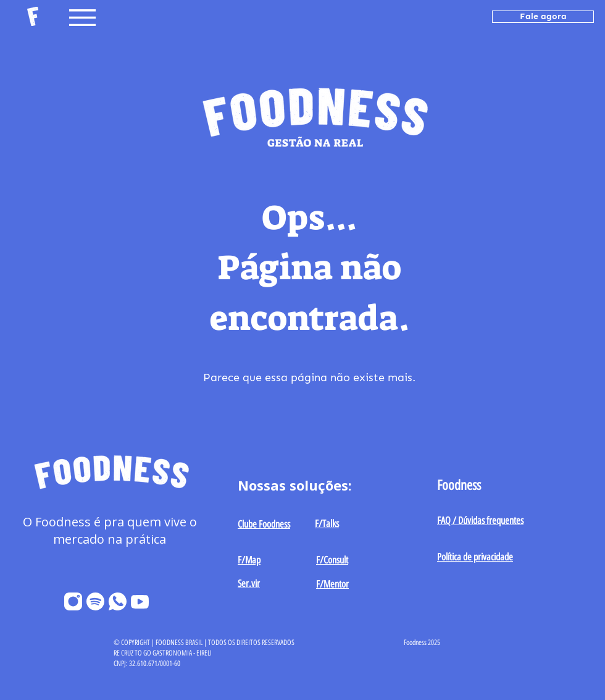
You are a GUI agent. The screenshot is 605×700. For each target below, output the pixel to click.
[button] (82, 18)
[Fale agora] (543, 17)
